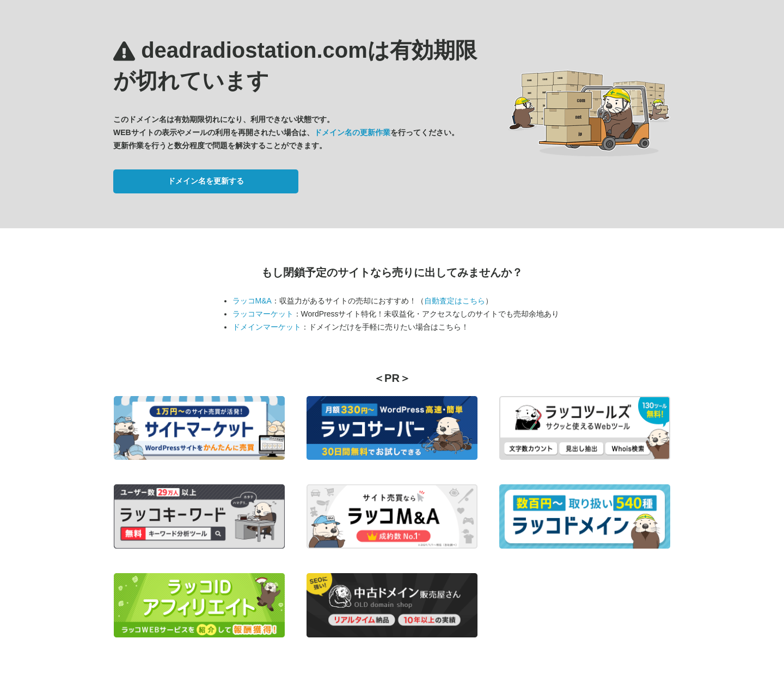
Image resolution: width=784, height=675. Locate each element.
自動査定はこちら (455, 301)
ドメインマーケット (267, 327)
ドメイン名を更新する (206, 181)
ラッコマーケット (263, 314)
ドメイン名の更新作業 (352, 132)
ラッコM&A (252, 301)
